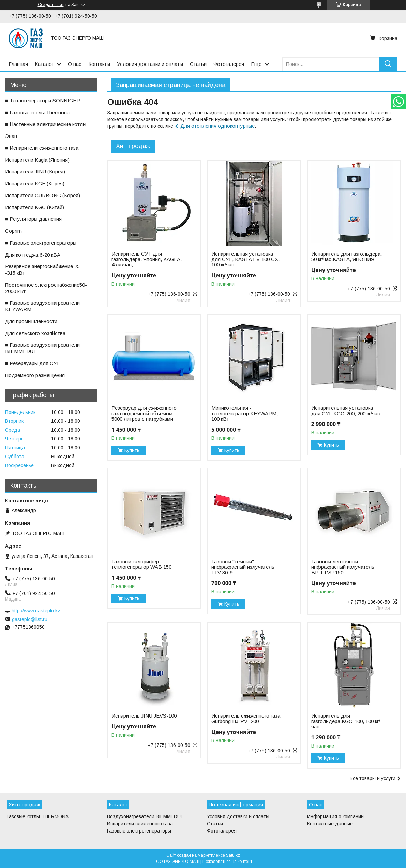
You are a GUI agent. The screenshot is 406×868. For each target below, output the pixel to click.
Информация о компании (335, 816)
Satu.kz (233, 855)
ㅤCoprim (13, 231)
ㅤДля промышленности (31, 321)
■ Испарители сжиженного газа (42, 148)
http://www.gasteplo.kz (36, 611)
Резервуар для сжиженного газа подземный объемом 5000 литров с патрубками (144, 414)
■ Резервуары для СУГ (33, 363)
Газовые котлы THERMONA (38, 816)
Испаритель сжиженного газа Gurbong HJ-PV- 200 (246, 719)
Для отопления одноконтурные (217, 126)
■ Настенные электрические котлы (46, 124)
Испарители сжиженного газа (140, 824)
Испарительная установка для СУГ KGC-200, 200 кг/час (346, 411)
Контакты (99, 64)
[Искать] (388, 64)
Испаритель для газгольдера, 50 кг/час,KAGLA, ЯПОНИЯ (347, 257)
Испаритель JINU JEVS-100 (144, 716)
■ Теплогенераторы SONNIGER (43, 100)
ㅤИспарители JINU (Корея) (35, 171)
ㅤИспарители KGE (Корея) (35, 183)
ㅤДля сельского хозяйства (35, 333)
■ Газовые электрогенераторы (41, 243)
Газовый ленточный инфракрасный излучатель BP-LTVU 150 (343, 567)
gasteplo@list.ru (30, 619)
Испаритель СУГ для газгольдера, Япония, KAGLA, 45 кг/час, (147, 259)
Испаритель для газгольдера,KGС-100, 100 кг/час (346, 721)
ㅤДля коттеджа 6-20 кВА (33, 255)
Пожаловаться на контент (227, 862)
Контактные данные (330, 824)
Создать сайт (51, 5)
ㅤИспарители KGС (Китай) (35, 207)
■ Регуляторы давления (33, 219)
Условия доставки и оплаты (150, 64)
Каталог (44, 64)
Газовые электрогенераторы (139, 831)
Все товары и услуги (373, 778)
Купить (132, 450)
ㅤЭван (11, 136)
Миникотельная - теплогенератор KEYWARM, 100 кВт (245, 414)
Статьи (198, 64)
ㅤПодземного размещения (35, 375)
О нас (75, 64)
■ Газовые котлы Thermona (37, 112)
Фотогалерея (229, 64)
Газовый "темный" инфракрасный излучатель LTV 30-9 (243, 567)
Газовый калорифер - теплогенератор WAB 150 (141, 564)
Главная (18, 64)
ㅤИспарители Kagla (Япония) (37, 160)
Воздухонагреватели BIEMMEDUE (145, 816)
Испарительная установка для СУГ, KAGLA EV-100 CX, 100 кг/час (245, 259)
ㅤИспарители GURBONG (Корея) (43, 195)
